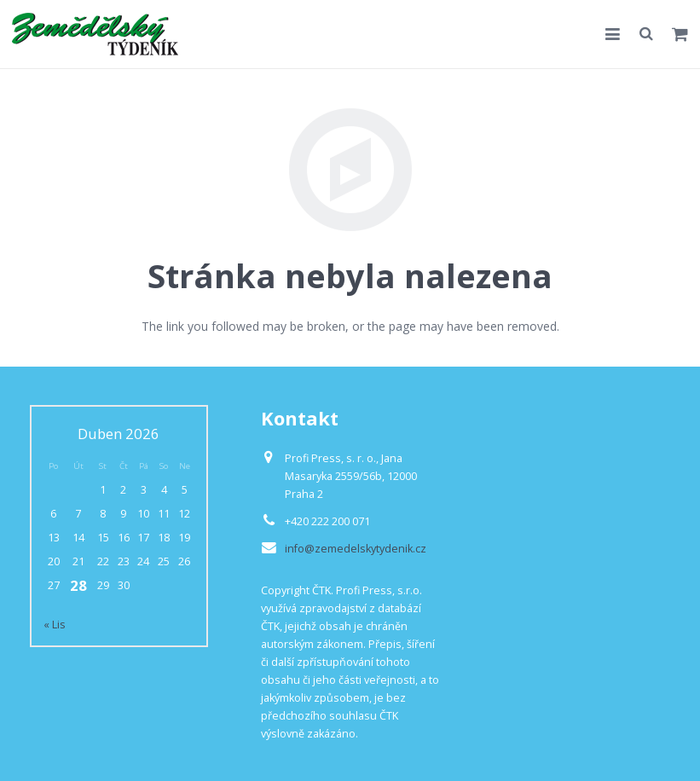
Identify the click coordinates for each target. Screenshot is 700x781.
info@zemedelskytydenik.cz (356, 549)
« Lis (55, 625)
